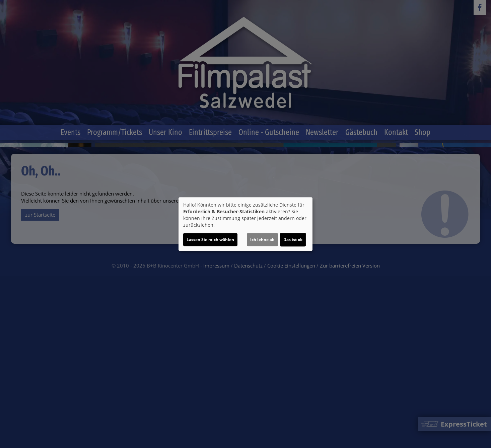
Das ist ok (293, 240)
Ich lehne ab (262, 240)
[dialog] (245, 224)
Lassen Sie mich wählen (210, 240)
